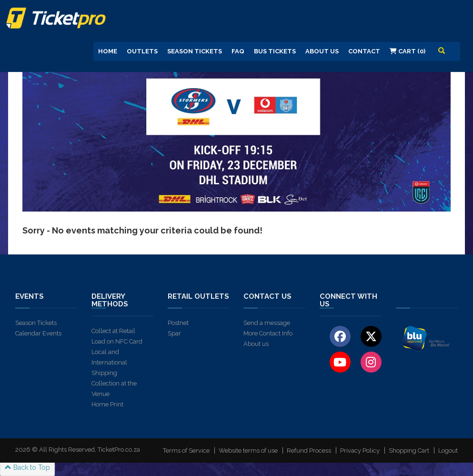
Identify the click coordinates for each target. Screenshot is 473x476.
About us (256, 344)
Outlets (142, 51)
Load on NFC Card (117, 341)
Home (108, 51)
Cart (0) (408, 51)
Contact (364, 51)
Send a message (267, 323)
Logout (448, 451)
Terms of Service (186, 451)
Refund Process (309, 451)
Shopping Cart (409, 451)
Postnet (178, 323)
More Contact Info (268, 333)
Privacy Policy (360, 451)
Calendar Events (38, 333)
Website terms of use (248, 451)
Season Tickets (195, 51)
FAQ (238, 51)
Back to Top (27, 467)
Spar (174, 333)
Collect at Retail (113, 331)
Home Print (107, 404)
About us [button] (322, 51)
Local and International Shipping (109, 362)
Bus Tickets (275, 51)
